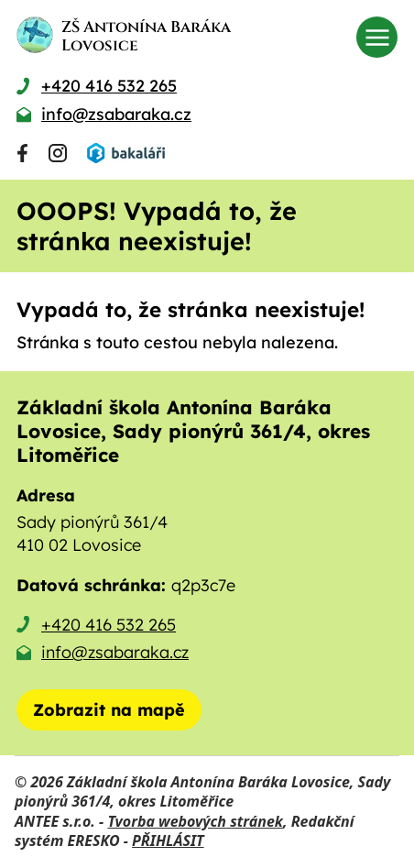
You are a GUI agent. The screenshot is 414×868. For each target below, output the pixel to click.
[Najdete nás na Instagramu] (58, 153)
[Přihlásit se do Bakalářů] (125, 153)
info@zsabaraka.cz (115, 652)
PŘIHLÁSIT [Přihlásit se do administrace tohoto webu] (168, 841)
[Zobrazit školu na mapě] (109, 710)
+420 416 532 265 (109, 625)
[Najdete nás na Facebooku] (22, 153)
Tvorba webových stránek (195, 821)
